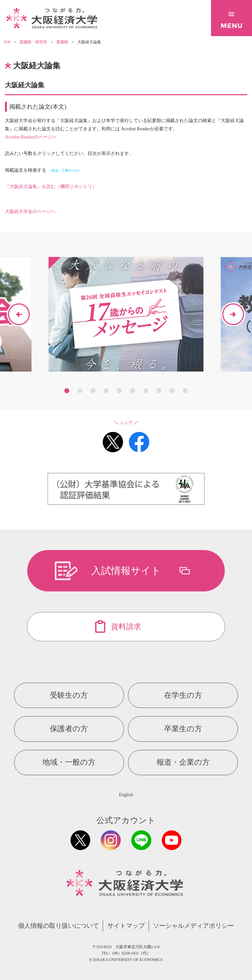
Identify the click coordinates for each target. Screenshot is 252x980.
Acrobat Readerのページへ (31, 137)
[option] (126, 314)
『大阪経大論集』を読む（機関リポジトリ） (51, 187)
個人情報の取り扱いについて (59, 926)
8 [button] (159, 391)
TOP (7, 42)
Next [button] (233, 314)
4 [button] (106, 391)
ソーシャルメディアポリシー (193, 926)
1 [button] (67, 391)
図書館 (62, 42)
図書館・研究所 (33, 42)
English (126, 795)
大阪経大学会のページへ (30, 212)
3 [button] (93, 391)
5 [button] (119, 391)
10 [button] (185, 391)
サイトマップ (126, 926)
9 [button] (172, 391)
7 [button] (146, 391)
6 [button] (133, 391)
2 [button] (80, 391)
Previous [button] (19, 314)
